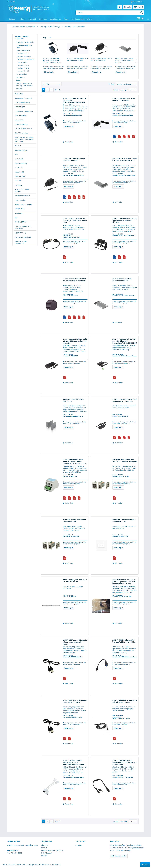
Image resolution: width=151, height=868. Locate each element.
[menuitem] (120, 7)
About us (45, 845)
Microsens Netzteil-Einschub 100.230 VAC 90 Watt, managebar (125, 460)
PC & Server (19, 94)
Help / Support (47, 853)
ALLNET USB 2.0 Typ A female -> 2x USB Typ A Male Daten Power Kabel (75, 221)
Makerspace (19, 120)
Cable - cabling (20, 176)
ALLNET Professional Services (22, 190)
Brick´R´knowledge (21, 133)
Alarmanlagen (20, 107)
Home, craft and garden (23, 204)
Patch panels (21, 77)
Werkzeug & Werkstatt (23, 237)
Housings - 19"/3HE (23, 68)
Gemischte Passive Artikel (25, 42)
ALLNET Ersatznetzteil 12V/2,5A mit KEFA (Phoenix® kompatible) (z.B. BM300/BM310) (125, 341)
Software (18, 181)
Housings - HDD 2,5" (23, 71)
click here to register (119, 856)
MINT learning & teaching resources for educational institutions (24, 139)
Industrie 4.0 (19, 172)
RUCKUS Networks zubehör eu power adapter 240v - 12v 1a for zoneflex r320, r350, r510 (124, 582)
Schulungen (19, 213)
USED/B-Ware (20, 209)
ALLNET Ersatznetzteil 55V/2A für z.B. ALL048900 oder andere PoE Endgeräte (75, 341)
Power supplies (23, 62)
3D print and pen (21, 150)
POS (16, 154)
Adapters (19, 89)
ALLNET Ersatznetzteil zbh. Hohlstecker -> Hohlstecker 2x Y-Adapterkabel (125, 762)
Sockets (19, 80)
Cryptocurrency (20, 233)
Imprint (44, 856)
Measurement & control (23, 98)
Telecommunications (22, 102)
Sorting (111, 84)
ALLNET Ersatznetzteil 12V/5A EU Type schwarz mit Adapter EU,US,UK (125, 221)
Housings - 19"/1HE (23, 65)
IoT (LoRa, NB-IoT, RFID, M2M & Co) (23, 227)
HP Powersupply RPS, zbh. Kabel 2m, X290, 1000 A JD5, (75, 581)
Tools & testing (21, 74)
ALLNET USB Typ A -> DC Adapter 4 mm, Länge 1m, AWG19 (75, 701)
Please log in (49, 72)
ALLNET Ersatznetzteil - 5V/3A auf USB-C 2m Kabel (101, 59)
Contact (44, 848)
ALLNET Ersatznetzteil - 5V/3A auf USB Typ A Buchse (78, 59)
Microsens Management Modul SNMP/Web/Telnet (74, 521)
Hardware (18, 185)
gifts (16, 218)
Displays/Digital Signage (24, 129)
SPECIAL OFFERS (21, 222)
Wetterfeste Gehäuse (23, 50)
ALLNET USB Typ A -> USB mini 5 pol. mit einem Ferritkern (125, 701)
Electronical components (24, 111)
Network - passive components (22, 37)
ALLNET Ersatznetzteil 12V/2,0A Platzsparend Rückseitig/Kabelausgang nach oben (52, 60)
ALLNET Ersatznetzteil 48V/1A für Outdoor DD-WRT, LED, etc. (125, 400)
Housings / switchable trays (24, 46)
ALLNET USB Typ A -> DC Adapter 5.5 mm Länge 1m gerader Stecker (75, 642)
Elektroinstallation (21, 124)
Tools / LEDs (19, 159)
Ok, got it (145, 864)
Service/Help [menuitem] (137, 2)
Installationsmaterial (22, 196)
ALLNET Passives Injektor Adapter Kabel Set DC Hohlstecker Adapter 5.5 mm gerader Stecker (73, 762)
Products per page (120, 90)
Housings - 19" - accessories (26, 59)
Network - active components (21, 242)
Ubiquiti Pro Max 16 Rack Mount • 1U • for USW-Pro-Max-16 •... (124, 60)
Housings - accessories (24, 56)
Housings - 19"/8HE (23, 53)
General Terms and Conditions (52, 850)
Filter (46, 84)
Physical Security (21, 163)
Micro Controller (21, 115)
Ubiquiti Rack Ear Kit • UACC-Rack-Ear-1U (73, 400)
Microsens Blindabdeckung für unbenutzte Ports (124, 521)
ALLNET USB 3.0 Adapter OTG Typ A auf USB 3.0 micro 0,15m (124, 641)
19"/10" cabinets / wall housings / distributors (24, 85)
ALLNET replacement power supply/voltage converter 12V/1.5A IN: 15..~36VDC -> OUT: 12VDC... (75, 462)
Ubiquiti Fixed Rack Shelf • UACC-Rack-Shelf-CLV (122, 280)
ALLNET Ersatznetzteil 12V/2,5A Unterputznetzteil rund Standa (74, 280)
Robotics (18, 146)
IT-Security (19, 168)
